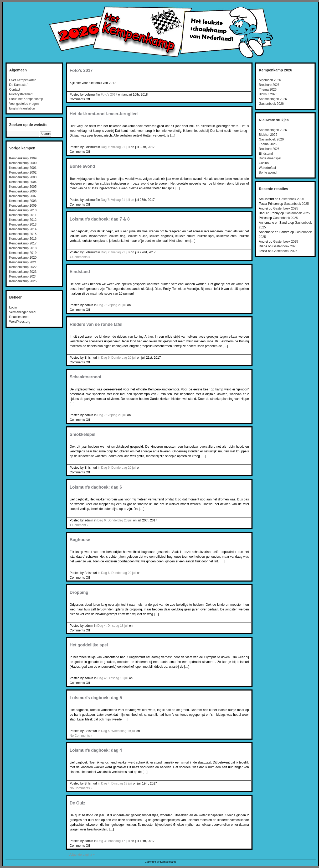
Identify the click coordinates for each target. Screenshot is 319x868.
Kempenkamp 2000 (23, 163)
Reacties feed (19, 317)
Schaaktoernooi (85, 377)
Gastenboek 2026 (271, 104)
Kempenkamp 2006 (23, 191)
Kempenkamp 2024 (23, 276)
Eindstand (80, 272)
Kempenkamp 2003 (23, 177)
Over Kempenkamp (23, 80)
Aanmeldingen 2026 (273, 99)
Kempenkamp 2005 (23, 187)
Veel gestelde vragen (24, 104)
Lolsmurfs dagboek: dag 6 (96, 487)
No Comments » (81, 736)
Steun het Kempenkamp (26, 99)
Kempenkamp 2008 (23, 201)
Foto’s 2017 (81, 70)
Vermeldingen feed (22, 312)
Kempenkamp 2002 (23, 172)
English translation (22, 108)
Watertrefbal (267, 168)
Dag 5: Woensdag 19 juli (118, 731)
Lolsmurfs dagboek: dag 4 (96, 750)
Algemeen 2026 (270, 80)
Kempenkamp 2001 (23, 168)
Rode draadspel (270, 158)
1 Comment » (79, 525)
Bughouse (80, 540)
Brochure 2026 (269, 85)
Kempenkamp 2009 (23, 206)
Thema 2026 (268, 90)
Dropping (79, 592)
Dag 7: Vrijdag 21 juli (115, 147)
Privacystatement (21, 94)
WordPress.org (20, 322)
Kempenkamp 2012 (23, 220)
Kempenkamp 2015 (23, 234)
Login (13, 307)
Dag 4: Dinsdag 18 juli (113, 626)
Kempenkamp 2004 (23, 182)
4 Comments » (80, 257)
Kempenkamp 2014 (23, 229)
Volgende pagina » (82, 855)
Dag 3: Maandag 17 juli (113, 841)
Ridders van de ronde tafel (96, 324)
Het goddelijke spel (89, 645)
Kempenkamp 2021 (23, 262)
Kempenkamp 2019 (23, 253)
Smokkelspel (83, 434)
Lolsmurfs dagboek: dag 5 (96, 698)
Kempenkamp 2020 (23, 258)
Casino (264, 163)
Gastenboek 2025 (296, 204)
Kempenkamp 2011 (23, 215)
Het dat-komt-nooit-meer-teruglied (104, 114)
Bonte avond (82, 166)
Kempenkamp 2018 (23, 248)
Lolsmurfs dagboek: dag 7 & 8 (100, 219)
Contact (15, 90)
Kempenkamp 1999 (23, 158)
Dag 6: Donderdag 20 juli (119, 358)
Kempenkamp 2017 (23, 243)
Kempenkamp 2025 (23, 281)
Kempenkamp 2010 (23, 210)
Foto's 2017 (109, 95)
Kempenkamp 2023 (23, 272)
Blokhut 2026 (268, 94)
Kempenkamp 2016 (23, 239)
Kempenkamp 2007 (23, 196)
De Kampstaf (18, 85)
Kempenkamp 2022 (23, 267)
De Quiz (78, 803)
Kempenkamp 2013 (23, 224)
